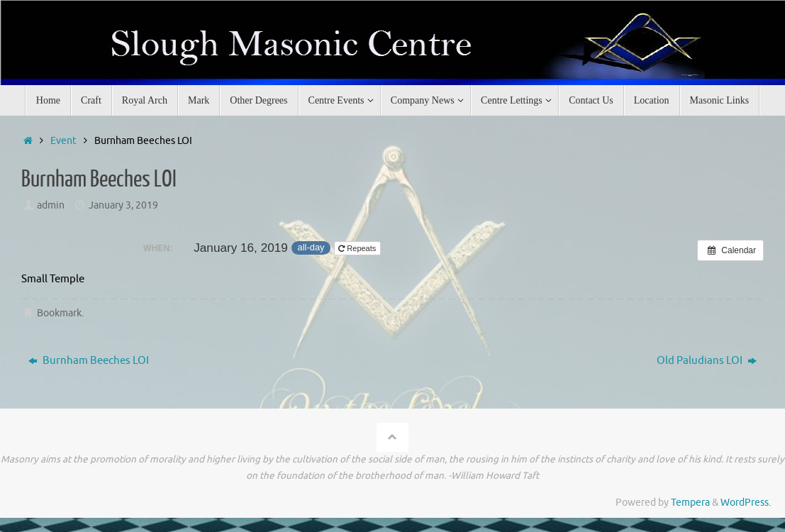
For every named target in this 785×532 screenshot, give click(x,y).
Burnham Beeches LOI (89, 361)
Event (63, 141)
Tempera (690, 503)
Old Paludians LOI (707, 361)
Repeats (358, 248)
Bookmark (59, 313)
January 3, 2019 (123, 205)
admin (51, 205)
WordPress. (746, 503)
